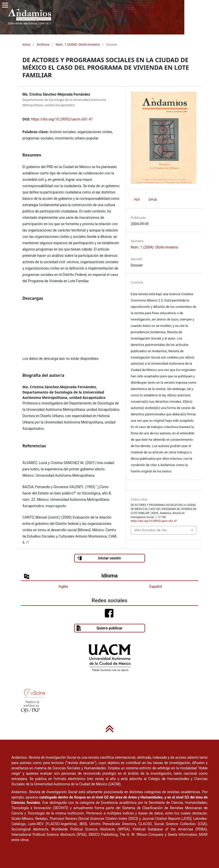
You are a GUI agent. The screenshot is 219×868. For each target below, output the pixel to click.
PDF (137, 200)
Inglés (63, 587)
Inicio (26, 45)
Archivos (43, 45)
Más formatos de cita (151, 530)
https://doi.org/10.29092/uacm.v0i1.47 (62, 119)
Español (156, 587)
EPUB (153, 200)
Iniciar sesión (99, 558)
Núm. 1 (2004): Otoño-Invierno (78, 45)
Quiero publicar (99, 628)
